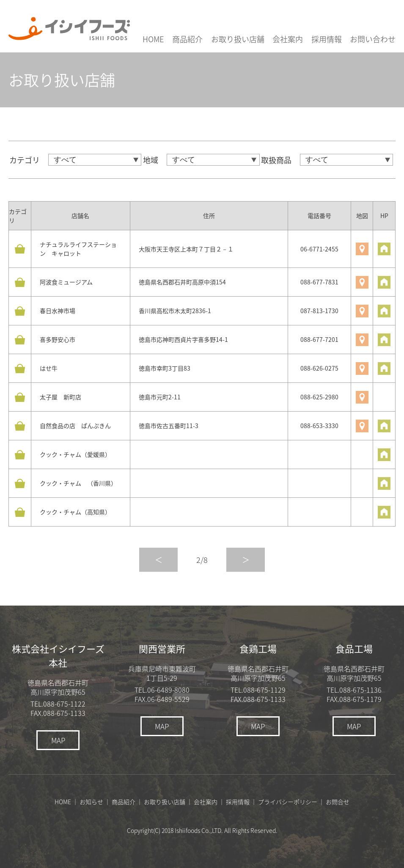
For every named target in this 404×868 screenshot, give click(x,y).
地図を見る (362, 249)
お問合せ (338, 802)
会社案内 (288, 39)
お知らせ (91, 802)
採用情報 (327, 39)
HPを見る (384, 249)
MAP (58, 740)
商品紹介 (187, 39)
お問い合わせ (373, 39)
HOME (153, 39)
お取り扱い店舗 (238, 39)
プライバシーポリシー (288, 802)
